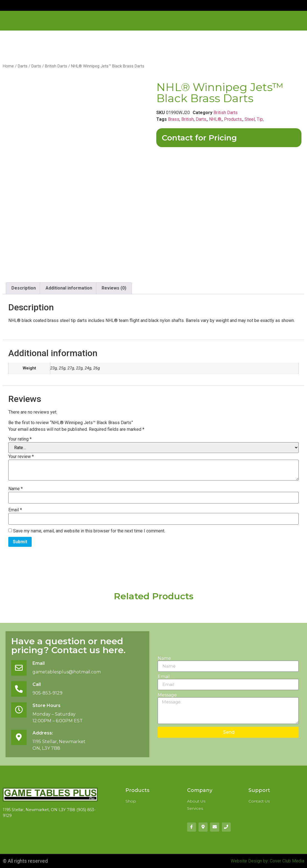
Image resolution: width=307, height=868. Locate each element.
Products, (233, 119)
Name (16, 489)
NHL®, (216, 119)
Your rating (20, 439)
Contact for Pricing (199, 138)
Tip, (260, 119)
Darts (23, 66)
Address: (43, 733)
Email (15, 510)
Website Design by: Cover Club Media (267, 861)
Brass (174, 119)
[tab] (24, 288)
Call (37, 684)
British (188, 119)
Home (8, 66)
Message (167, 695)
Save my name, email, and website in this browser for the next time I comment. (89, 531)
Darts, (201, 119)
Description (24, 288)
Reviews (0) (114, 288)
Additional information (69, 288)
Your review (21, 457)
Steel (250, 119)
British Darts (56, 66)
